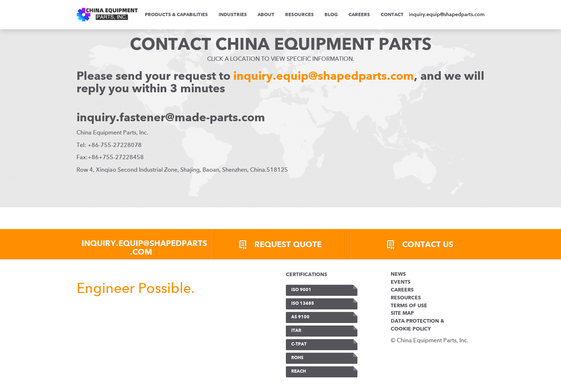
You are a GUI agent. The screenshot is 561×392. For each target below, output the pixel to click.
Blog (331, 15)
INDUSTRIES (233, 15)
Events (401, 282)
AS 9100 (300, 317)
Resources (299, 15)
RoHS (297, 358)
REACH (299, 372)
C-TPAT (299, 344)
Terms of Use (409, 306)
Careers (359, 15)
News (398, 274)
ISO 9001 (301, 290)
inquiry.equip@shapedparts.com (447, 14)
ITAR (296, 331)
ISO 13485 (303, 304)
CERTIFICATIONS (306, 275)
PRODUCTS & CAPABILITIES (176, 15)
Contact (392, 15)
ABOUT (266, 15)
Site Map (402, 313)
